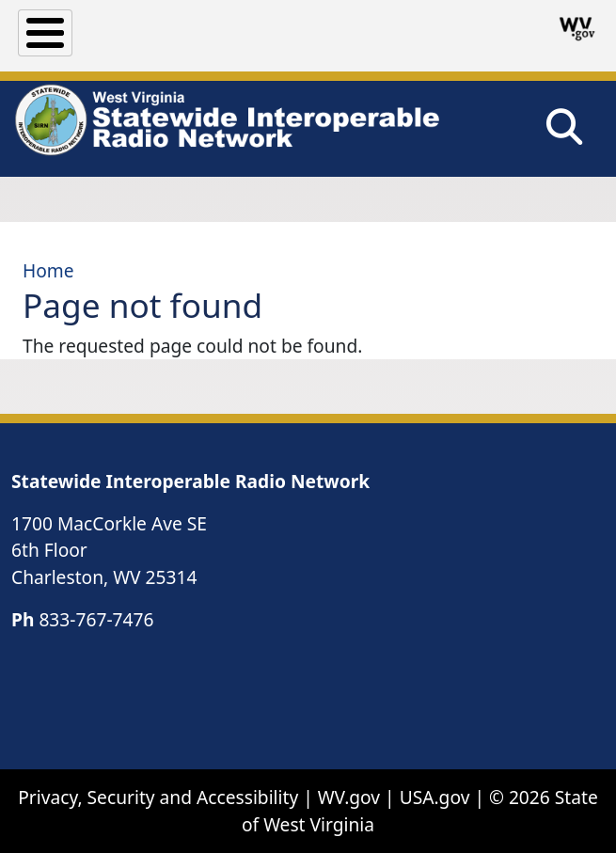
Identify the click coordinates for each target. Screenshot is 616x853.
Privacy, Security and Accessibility (158, 797)
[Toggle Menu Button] (45, 33)
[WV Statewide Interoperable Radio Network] (226, 120)
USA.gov (435, 797)
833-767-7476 (96, 619)
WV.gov (349, 797)
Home (48, 270)
